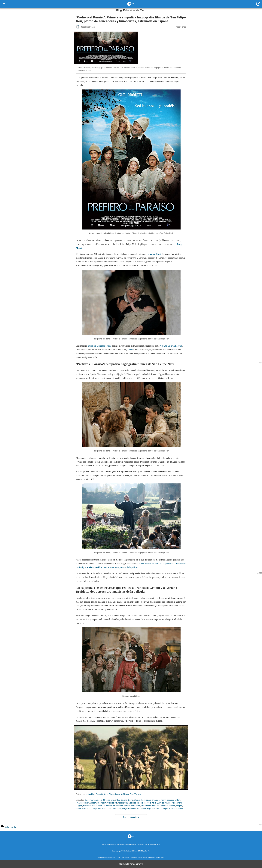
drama (130, 800)
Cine (106, 794)
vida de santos (177, 809)
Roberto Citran (82, 809)
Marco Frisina (171, 803)
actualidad (91, 794)
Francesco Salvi (83, 803)
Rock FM (138, 851)
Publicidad (120, 844)
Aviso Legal (144, 844)
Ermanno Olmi (154, 254)
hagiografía (123, 803)
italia (154, 803)
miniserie (87, 806)
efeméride (138, 800)
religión (179, 806)
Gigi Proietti (112, 803)
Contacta (136, 844)
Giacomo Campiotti (98, 803)
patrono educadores (114, 806)
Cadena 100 (130, 851)
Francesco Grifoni (173, 800)
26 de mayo (90, 800)
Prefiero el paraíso (168, 806)
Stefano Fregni (162, 809)
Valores (138, 794)
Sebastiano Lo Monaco (111, 809)
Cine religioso (115, 794)
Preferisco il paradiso (150, 806)
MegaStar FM (146, 851)
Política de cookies (154, 844)
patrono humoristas (132, 806)
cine (112, 800)
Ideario (114, 844)
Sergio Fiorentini (129, 809)
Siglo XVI (151, 809)
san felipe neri (95, 809)
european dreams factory (154, 800)
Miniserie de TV (98, 806)
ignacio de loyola (144, 803)
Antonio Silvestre (103, 800)
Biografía (100, 794)
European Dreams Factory (99, 346)
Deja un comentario (131, 817)
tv (169, 809)
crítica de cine (121, 800)
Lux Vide (160, 803)
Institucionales (106, 844)
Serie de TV (141, 809)
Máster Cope (129, 844)
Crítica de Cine (127, 794)
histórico (132, 803)
